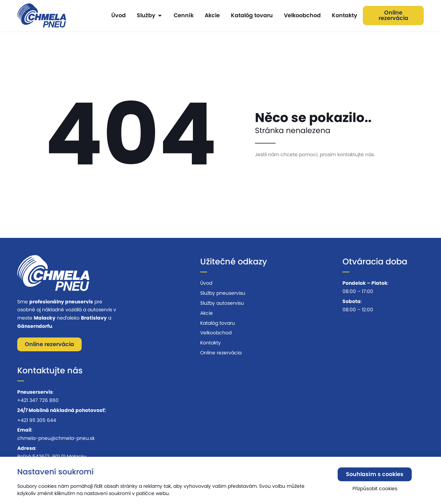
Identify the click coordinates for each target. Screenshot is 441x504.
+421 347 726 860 (38, 400)
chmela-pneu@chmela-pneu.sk (56, 438)
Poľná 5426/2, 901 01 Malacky (52, 456)
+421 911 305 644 (37, 420)
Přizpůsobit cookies (375, 491)
